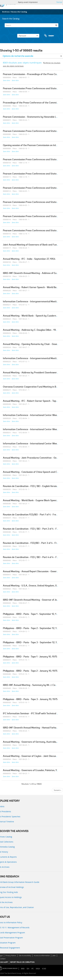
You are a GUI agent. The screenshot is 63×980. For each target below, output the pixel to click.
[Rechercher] (56, 25)
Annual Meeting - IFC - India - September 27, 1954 (29, 259)
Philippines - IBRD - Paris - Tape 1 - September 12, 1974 (32, 614)
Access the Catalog (19, 12)
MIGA (38, 969)
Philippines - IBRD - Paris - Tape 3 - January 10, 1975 (30, 699)
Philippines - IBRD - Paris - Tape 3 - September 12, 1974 (32, 643)
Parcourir (28, 36)
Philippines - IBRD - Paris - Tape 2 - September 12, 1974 (32, 628)
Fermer (59, 2)
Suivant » (57, 790)
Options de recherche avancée (18, 56)
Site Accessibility (25, 956)
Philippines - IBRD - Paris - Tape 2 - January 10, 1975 (30, 671)
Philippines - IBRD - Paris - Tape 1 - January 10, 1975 (30, 657)
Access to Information (42, 956)
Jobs (54, 956)
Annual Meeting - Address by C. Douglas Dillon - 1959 (31, 330)
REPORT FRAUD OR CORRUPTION (22, 962)
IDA (28, 969)
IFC (33, 969)
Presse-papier (49, 36)
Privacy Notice (11, 956)
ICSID (44, 969)
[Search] (31, 25)
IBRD (23, 969)
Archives (6, 12)
